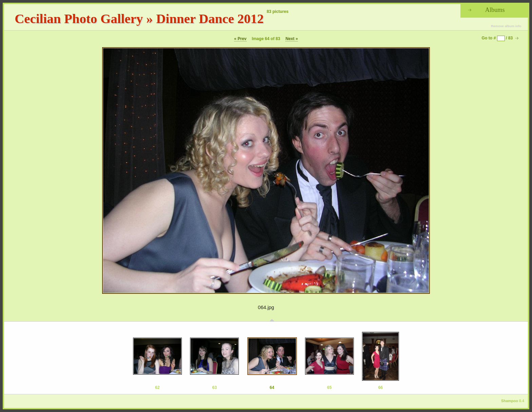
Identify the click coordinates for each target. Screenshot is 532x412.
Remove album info (506, 26)
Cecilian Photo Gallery (79, 19)
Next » (292, 39)
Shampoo (510, 401)
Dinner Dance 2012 (210, 19)
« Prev (240, 39)
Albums (495, 10)
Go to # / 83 (497, 38)
